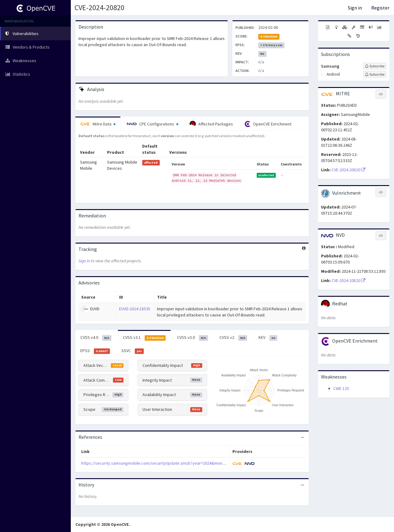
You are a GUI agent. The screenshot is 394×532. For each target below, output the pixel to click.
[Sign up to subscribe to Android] (375, 74)
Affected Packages (211, 124)
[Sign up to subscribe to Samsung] (375, 66)
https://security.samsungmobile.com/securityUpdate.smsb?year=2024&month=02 (157, 463)
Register (380, 8)
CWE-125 (341, 388)
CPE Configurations (153, 124)
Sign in (355, 8)
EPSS (95, 351)
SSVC (133, 351)
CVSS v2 (233, 338)
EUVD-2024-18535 (135, 309)
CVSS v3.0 (193, 338)
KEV (268, 338)
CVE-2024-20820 (99, 8)
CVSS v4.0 (96, 338)
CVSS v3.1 (144, 338)
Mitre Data (98, 124)
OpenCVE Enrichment (268, 124)
